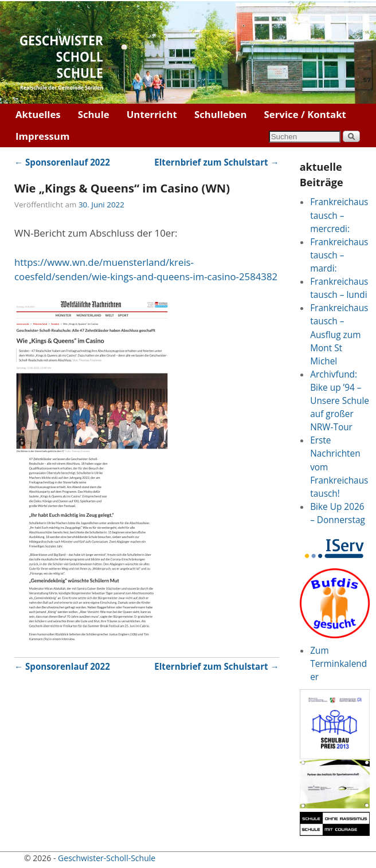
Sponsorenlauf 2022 (62, 162)
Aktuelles (38, 114)
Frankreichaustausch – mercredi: (339, 215)
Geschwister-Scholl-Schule (107, 858)
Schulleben (221, 114)
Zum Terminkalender (338, 664)
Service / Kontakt (305, 114)
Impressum (42, 136)
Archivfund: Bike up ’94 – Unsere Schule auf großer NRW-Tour (340, 401)
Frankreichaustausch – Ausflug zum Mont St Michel (339, 334)
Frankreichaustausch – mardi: (339, 255)
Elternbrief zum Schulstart (216, 162)
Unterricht (152, 114)
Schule (94, 114)
